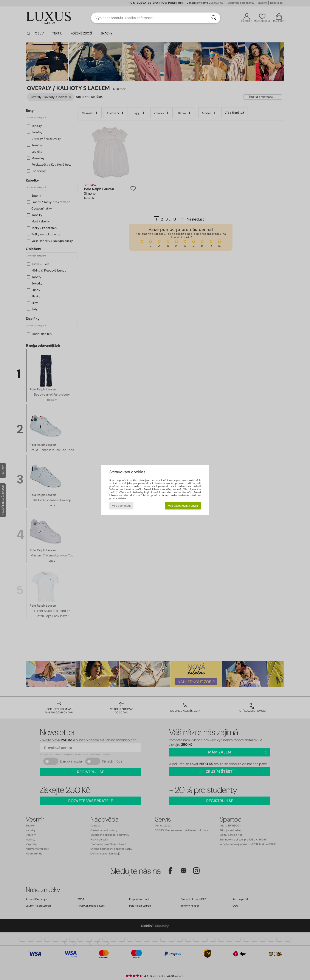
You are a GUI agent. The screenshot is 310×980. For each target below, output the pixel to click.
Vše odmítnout (121, 506)
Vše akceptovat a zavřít (183, 506)
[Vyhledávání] (214, 18)
